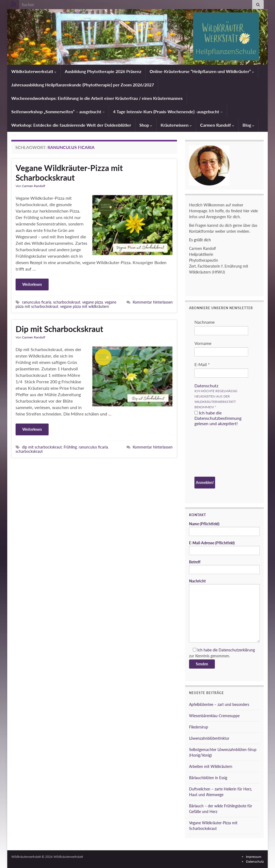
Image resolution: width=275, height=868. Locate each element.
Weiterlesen (32, 284)
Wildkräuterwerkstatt (34, 71)
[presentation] (216, 452)
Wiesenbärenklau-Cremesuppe (214, 716)
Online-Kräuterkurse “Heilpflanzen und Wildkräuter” (202, 71)
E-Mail (202, 364)
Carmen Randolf (217, 125)
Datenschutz (206, 386)
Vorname (203, 343)
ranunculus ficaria (37, 302)
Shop (146, 125)
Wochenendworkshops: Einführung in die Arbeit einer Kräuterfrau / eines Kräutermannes (97, 98)
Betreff (224, 567)
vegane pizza (93, 302)
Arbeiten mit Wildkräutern (211, 766)
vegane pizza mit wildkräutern (85, 306)
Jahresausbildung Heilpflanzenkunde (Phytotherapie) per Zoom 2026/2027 (83, 85)
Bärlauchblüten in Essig (208, 778)
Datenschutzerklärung (237, 650)
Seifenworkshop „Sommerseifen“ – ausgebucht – (58, 112)
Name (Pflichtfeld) (224, 529)
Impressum (254, 857)
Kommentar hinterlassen (153, 302)
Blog (248, 125)
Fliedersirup (199, 727)
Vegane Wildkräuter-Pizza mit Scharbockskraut (69, 173)
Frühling (70, 447)
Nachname (205, 322)
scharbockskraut (67, 302)
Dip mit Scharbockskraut (59, 329)
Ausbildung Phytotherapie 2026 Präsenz (103, 71)
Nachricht (224, 611)
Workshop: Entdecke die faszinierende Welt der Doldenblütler (71, 125)
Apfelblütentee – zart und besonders (219, 704)
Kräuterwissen (176, 125)
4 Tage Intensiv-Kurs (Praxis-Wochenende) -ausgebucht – (168, 112)
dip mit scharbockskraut (42, 447)
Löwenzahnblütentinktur (209, 738)
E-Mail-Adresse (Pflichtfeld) (224, 548)
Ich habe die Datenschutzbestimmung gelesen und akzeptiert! (218, 418)
